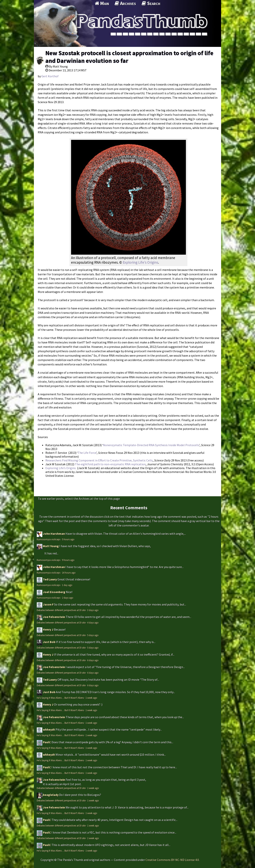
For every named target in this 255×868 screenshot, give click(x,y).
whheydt (49, 729)
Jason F (48, 604)
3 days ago (93, 610)
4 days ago (93, 623)
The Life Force (87, 453)
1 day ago (67, 585)
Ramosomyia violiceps (49, 539)
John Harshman (54, 534)
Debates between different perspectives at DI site (61, 610)
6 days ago (93, 660)
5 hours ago (68, 539)
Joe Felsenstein (54, 617)
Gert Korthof (50, 76)
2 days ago (68, 598)
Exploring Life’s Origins (140, 262)
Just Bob (49, 642)
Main (102, 3)
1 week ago (91, 698)
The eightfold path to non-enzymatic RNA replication (110, 464)
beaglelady (51, 795)
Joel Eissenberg (54, 592)
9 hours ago (68, 560)
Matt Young (51, 546)
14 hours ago (69, 573)
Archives (125, 3)
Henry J (48, 629)
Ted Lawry (50, 579)
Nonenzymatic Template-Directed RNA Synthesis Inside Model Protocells (151, 445)
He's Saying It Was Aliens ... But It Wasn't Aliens (60, 698)
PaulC (47, 742)
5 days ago (93, 635)
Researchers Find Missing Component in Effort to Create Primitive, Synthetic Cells (99, 460)
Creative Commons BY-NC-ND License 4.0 (172, 860)
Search (151, 3)
